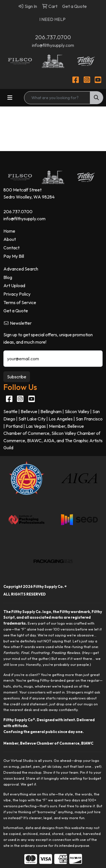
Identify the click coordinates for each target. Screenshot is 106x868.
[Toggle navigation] (10, 98)
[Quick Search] (57, 98)
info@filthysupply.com (53, 45)
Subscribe (17, 377)
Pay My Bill (14, 256)
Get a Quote (16, 311)
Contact (11, 248)
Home (9, 231)
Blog (8, 277)
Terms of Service (20, 302)
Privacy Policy (17, 294)
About (10, 239)
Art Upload (14, 285)
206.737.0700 (53, 37)
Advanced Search (21, 269)
